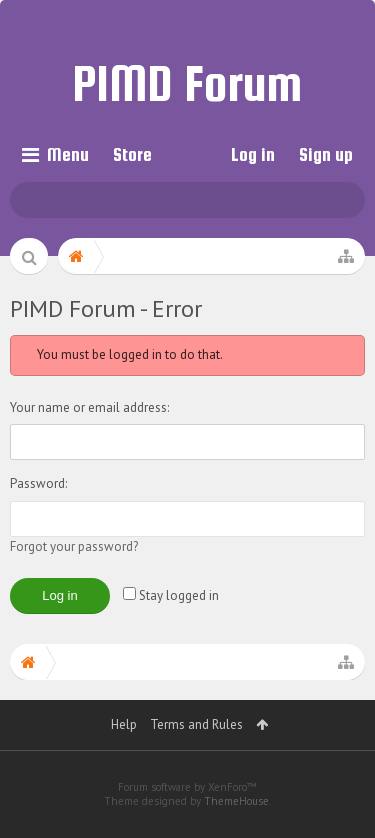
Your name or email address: (89, 407)
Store (132, 154)
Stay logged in (171, 595)
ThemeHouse (236, 801)
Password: (38, 483)
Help (124, 724)
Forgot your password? (74, 546)
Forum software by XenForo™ (187, 787)
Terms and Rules (196, 724)
